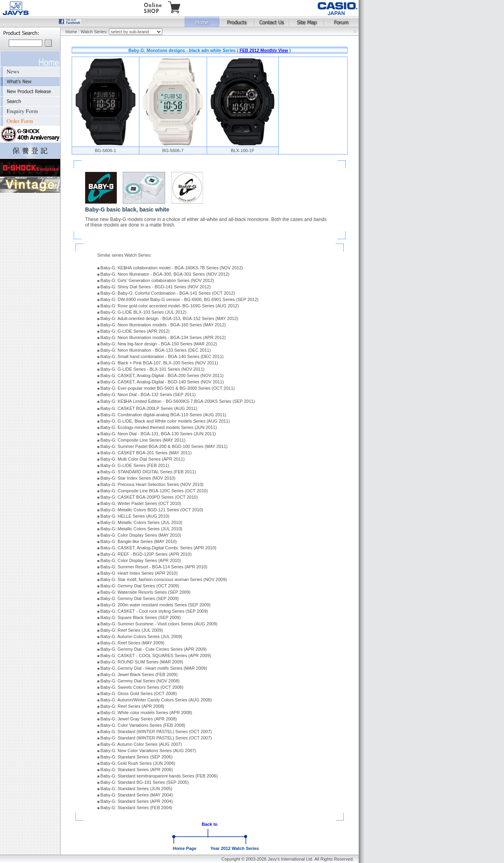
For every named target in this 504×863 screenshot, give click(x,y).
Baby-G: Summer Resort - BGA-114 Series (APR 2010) (154, 567)
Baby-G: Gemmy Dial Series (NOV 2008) (140, 681)
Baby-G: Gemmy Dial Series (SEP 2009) (140, 598)
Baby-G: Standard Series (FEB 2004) (137, 808)
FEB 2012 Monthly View (264, 50)
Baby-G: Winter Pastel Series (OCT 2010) (141, 503)
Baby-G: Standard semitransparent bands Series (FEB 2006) (159, 776)
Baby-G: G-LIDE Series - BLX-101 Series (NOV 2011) (153, 369)
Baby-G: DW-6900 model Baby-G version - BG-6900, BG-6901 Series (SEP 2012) (180, 299)
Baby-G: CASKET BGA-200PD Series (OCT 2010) (149, 497)
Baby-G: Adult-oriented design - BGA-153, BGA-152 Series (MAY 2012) (169, 318)
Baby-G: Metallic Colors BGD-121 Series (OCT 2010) (152, 510)
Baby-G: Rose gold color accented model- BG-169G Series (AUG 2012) (170, 306)
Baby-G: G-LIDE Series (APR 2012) (135, 331)
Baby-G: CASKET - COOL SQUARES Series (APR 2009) (156, 655)
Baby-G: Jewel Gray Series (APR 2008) (139, 719)
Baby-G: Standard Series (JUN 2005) (137, 789)
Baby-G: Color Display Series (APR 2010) (141, 560)
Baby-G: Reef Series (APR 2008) (132, 706)
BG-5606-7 (173, 151)
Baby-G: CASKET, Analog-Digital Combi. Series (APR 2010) (159, 548)
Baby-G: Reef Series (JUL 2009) (132, 630)
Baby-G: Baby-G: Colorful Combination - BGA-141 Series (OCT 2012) (168, 293)
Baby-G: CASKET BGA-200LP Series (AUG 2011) (149, 408)
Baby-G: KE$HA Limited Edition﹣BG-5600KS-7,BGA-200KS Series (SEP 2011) (178, 401)
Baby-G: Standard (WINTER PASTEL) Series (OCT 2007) (156, 732)
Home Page (184, 848)
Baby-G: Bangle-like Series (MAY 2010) (139, 541)
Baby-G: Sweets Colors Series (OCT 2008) (142, 687)
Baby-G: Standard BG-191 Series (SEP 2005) (145, 782)
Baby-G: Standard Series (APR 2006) (137, 770)
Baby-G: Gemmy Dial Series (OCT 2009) (140, 586)
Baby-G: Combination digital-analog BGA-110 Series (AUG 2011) (164, 415)
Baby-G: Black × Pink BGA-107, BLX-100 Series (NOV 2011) (159, 363)
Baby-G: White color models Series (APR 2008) (146, 712)
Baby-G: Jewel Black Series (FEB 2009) (139, 674)
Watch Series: (95, 32)
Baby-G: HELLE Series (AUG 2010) (135, 516)
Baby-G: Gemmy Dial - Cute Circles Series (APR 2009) (154, 649)
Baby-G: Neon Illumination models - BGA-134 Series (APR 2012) (163, 337)
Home (71, 32)
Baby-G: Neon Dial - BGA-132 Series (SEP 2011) (148, 394)
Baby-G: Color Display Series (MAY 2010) (141, 535)
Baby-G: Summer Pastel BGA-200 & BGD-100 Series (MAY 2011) (164, 446)
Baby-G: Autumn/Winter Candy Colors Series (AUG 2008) (156, 700)
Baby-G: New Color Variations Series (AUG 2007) (148, 751)
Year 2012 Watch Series (235, 848)
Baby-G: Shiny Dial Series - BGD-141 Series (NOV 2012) (156, 287)
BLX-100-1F (242, 151)
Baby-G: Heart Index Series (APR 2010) (139, 573)
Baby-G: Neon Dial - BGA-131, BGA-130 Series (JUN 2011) (158, 434)
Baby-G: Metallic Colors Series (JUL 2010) (142, 522)
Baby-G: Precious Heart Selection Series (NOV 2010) (152, 484)
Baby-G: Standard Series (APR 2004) (137, 801)
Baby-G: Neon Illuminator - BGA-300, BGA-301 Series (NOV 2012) (165, 274)
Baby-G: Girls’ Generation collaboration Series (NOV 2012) (157, 280)
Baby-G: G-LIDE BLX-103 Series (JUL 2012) (144, 312)
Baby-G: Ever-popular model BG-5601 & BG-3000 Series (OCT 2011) (168, 388)
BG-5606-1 (106, 151)
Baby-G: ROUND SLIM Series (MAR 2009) (142, 662)
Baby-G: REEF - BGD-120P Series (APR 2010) (146, 554)
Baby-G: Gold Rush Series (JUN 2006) (138, 763)
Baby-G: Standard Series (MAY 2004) (137, 795)
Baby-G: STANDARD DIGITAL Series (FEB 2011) (148, 472)
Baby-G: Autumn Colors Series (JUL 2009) (142, 636)
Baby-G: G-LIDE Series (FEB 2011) (135, 465)
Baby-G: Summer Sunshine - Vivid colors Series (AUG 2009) (159, 624)
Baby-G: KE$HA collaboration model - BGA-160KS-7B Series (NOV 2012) (172, 268)
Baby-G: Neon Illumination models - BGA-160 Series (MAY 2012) (163, 325)
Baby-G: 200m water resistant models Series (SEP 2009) (156, 605)
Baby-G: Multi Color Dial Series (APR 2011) (143, 459)
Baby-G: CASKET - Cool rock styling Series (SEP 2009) (154, 611)
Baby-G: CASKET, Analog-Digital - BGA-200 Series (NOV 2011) (162, 375)
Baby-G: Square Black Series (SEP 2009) (141, 617)
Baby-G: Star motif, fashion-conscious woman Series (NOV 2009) (164, 579)
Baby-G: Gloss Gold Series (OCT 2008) (139, 693)
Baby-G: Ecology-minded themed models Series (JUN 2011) (159, 427)
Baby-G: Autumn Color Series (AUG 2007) (141, 744)
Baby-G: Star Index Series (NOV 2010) (138, 478)
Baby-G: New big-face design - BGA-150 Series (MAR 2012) (159, 344)
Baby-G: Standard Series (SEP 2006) (137, 757)
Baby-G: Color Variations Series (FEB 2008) (143, 725)
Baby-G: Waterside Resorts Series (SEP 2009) (145, 592)
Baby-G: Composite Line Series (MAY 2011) (143, 440)
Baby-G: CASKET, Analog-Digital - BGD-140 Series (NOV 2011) (162, 382)
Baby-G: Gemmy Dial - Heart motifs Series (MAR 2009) (154, 668)
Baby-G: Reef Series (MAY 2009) (133, 643)
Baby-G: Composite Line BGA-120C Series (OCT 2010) (154, 491)
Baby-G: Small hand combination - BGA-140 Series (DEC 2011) (162, 356)
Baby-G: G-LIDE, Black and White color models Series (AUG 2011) (165, 421)
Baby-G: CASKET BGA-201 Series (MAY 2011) (146, 453)
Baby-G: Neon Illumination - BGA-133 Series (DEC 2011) (156, 350)
